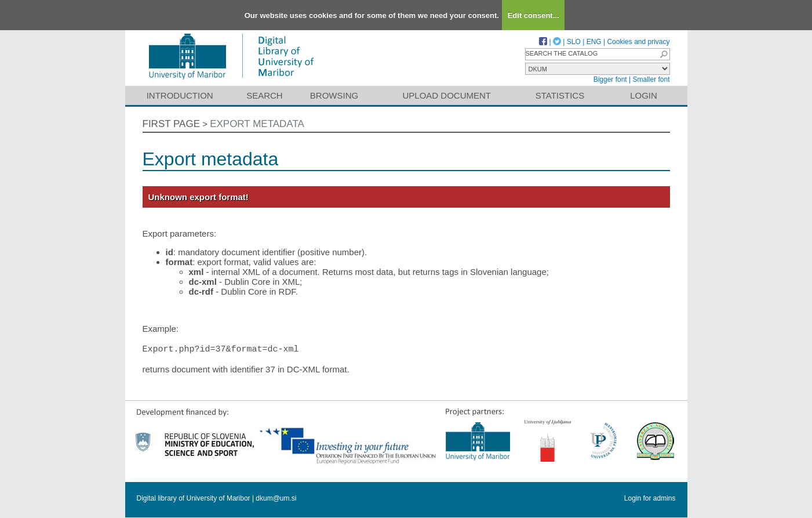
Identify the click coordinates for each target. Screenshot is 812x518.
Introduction (180, 95)
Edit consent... (534, 15)
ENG (594, 42)
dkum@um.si (276, 499)
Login (644, 95)
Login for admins (650, 499)
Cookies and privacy (638, 42)
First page (172, 124)
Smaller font (651, 79)
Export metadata (257, 124)
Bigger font (610, 79)
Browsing (334, 95)
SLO (574, 42)
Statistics (560, 95)
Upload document (447, 95)
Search (265, 95)
